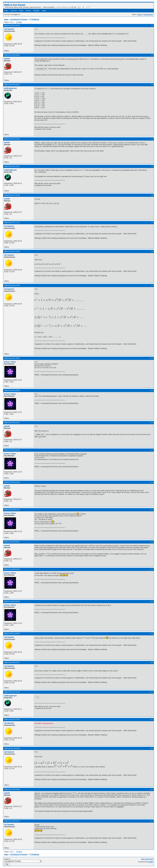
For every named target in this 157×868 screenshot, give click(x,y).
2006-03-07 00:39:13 (12, 821)
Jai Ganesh (9, 29)
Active (140, 14)
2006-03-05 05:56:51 (12, 542)
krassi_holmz (10, 362)
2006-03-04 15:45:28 (12, 195)
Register (36, 11)
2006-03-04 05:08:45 (12, 55)
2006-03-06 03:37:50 (12, 719)
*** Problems (34, 19)
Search (28, 11)
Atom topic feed (147, 859)
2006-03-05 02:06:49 (12, 450)
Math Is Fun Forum (15, 5)
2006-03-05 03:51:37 (12, 510)
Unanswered (148, 14)
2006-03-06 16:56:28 (12, 748)
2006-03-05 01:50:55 (12, 390)
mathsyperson (10, 88)
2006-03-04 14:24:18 (12, 139)
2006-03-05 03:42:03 (12, 482)
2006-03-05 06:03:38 (12, 569)
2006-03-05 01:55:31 (12, 423)
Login (44, 11)
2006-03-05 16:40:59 (12, 634)
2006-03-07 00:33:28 (12, 789)
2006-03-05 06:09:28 (12, 601)
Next (20, 22)
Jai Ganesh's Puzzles (19, 19)
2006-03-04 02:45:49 (12, 25)
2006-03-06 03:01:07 (12, 662)
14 (17, 22)
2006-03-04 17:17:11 (12, 223)
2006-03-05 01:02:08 (12, 251)
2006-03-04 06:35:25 (12, 85)
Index (6, 11)
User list (14, 11)
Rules (21, 11)
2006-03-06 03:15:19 (12, 692)
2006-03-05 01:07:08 (12, 285)
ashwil (7, 59)
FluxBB (150, 862)
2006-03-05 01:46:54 (12, 358)
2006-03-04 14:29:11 (12, 166)
